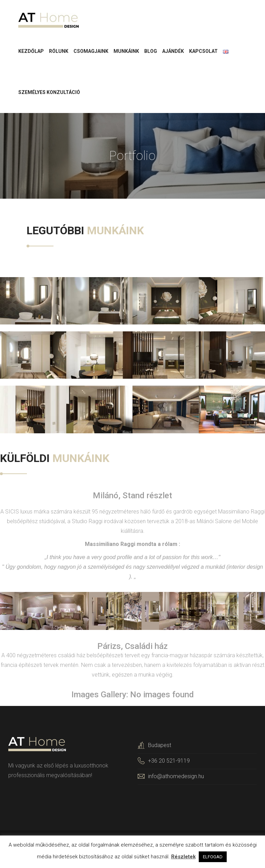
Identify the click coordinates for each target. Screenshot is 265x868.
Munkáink (126, 52)
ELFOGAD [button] (213, 857)
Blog (151, 52)
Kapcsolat (203, 52)
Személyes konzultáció (49, 93)
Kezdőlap (31, 52)
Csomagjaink (91, 52)
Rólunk (59, 52)
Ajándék (173, 52)
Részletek (183, 857)
